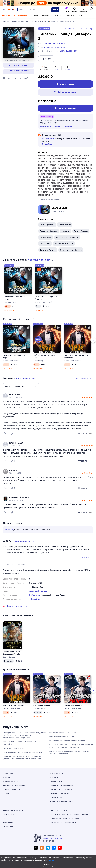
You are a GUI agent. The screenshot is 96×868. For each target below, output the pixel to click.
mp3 (35, 599)
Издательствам (57, 773)
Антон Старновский (13, 302)
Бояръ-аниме (65, 225)
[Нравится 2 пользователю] (6, 434)
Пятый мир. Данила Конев (14, 748)
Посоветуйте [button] (48, 139)
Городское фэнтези (49, 231)
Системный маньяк (42, 705)
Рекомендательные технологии (64, 822)
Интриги (66, 231)
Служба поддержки (11, 789)
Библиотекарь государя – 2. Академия (76, 356)
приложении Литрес (53, 838)
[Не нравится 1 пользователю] (13, 461)
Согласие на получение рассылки (65, 818)
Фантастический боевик (71, 250)
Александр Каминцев (38, 591)
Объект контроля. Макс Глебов (62, 733)
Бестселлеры (9, 814)
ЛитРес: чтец (46, 237)
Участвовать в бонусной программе (56, 126)
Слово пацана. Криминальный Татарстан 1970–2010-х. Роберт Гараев (69, 753)
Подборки (69, 15)
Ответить (83, 434)
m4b (31, 599)
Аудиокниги (8, 822)
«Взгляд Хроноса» (68, 51)
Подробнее (47, 144)
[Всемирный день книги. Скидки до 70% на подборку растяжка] (48, 3)
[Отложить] (29, 269)
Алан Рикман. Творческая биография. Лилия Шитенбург (22, 743)
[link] (44, 395)
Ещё (79, 15)
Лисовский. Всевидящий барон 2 (46, 298)
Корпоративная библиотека (62, 801)
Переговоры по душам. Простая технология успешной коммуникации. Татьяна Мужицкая (22, 758)
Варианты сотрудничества (62, 785)
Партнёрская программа (61, 789)
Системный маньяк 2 (73, 705)
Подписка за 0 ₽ (8, 15)
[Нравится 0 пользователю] (6, 461)
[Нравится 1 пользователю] (6, 512)
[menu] (21, 386)
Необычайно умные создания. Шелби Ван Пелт (23, 752)
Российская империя (64, 244)
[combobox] (34, 10)
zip (39, 599)
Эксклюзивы (8, 826)
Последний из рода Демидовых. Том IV (12, 653)
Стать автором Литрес (60, 793)
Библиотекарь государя (14, 705)
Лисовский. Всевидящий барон (15, 298)
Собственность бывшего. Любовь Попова (67, 741)
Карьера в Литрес (11, 781)
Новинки (34, 15)
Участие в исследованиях (14, 785)
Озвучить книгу (57, 797)
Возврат (7, 793)
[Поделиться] (91, 29)
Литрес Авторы (81, 231)
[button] (44, 68)
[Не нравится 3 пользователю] (13, 488)
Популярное (47, 15)
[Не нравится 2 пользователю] (13, 434)
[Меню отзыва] (90, 434)
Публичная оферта (58, 810)
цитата (67, 69)
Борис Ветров (9, 657)
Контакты (7, 777)
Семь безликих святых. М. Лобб (62, 737)
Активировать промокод (14, 810)
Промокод (23, 15)
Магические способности (67, 237)
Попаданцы (45, 244)
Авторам (54, 777)
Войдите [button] (9, 530)
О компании (8, 773)
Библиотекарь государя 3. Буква (45, 356)
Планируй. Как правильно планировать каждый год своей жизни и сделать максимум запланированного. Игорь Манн (25, 735)
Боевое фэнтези (47, 225)
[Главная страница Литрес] (8, 10)
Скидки (58, 15)
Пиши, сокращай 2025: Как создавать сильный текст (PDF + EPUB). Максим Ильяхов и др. (71, 746)
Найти (55, 10)
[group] (48, 396)
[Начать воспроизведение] (92, 865)
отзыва (56, 69)
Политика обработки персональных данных (69, 814)
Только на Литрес (48, 250)
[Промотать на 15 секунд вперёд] (88, 865)
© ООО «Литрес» (48, 856)
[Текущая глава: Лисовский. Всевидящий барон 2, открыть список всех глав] (80, 865)
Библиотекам (56, 781)
